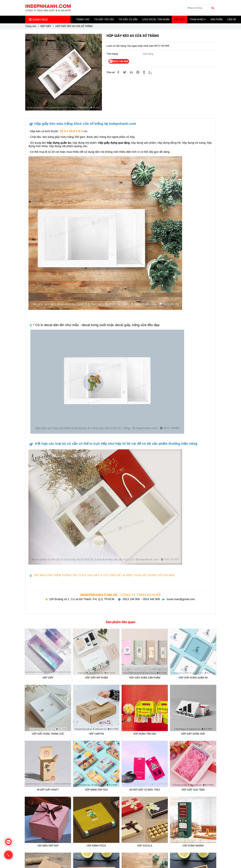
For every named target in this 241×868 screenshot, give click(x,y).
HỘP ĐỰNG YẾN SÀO (145, 734)
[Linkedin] (131, 72)
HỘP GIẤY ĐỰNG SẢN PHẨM (145, 678)
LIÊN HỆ (232, 19)
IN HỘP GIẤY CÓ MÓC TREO (145, 790)
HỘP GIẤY (179, 19)
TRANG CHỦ (83, 19)
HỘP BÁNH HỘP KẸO (96, 790)
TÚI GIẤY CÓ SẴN (128, 19)
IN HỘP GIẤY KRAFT (48, 790)
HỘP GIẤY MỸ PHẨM (96, 678)
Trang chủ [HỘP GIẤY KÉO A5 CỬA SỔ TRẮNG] (31, 26)
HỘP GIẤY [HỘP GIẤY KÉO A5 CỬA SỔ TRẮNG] (46, 26)
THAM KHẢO (198, 19)
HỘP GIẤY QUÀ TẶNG (193, 790)
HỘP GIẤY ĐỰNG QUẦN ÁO (193, 678)
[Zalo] (152, 72)
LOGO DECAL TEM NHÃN (156, 19)
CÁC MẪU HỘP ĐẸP (48, 846)
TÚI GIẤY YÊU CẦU (104, 19)
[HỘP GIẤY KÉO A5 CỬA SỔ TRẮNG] (48, 8)
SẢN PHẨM (216, 19)
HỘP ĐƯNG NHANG (193, 846)
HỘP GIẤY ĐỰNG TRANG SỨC (48, 734)
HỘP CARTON (96, 734)
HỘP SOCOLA (145, 846)
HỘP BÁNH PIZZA (96, 846)
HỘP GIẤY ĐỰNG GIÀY (193, 734)
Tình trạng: (113, 54)
